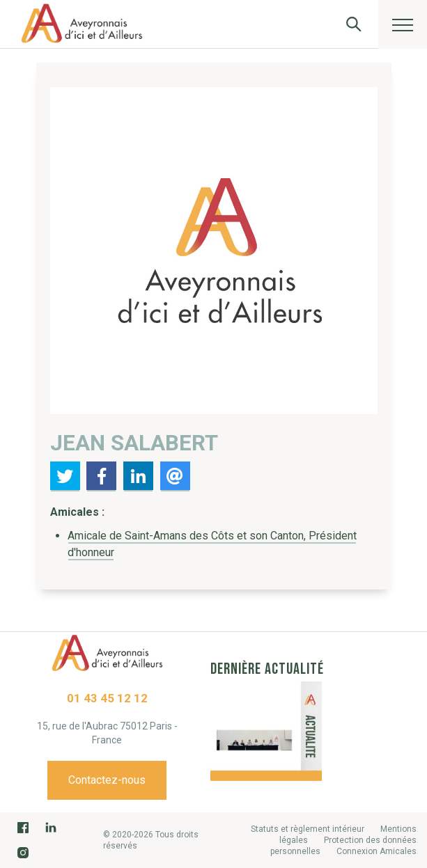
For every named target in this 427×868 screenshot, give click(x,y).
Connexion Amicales (376, 851)
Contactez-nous (107, 780)
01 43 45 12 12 (107, 698)
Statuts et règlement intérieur (308, 829)
